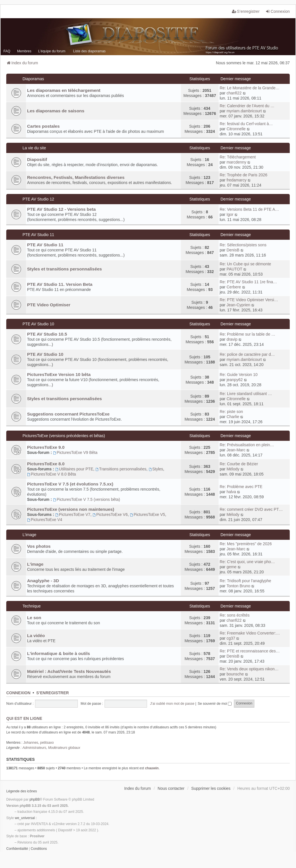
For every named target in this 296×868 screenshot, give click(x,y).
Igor (230, 214)
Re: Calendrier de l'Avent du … (247, 106)
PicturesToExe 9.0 (46, 447)
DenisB (233, 250)
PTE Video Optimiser (49, 305)
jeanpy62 (235, 380)
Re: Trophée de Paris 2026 (243, 175)
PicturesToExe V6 (110, 514)
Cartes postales (43, 126)
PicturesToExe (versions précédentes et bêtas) (64, 436)
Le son (34, 618)
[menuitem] (17, 849)
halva (231, 492)
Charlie (233, 417)
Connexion (18, 693)
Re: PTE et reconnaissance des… (250, 651)
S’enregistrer (52, 693)
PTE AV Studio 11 (38, 235)
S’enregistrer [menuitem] (246, 11)
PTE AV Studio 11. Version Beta (60, 284)
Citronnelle (236, 129)
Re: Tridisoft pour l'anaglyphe (245, 581)
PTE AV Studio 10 (38, 324)
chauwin (152, 768)
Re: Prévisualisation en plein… (247, 445)
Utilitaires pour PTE (74, 469)
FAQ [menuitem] (7, 51)
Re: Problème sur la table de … (247, 334)
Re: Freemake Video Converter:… (250, 633)
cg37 (231, 638)
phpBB (34, 799)
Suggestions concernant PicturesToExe (68, 414)
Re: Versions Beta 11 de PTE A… (249, 209)
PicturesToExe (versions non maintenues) (71, 509)
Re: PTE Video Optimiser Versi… (249, 300)
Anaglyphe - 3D (43, 581)
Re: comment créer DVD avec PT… (251, 509)
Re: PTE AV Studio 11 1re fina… (248, 282)
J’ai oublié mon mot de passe (172, 704)
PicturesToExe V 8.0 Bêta (52, 474)
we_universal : (26, 818)
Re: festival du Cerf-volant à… (246, 124)
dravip (232, 339)
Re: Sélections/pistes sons (243, 245)
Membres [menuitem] (24, 51)
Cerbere (234, 287)
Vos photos (39, 546)
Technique (32, 606)
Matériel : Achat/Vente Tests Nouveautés (69, 671)
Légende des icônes (22, 791)
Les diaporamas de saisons (56, 111)
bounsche (235, 674)
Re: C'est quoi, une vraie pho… (247, 562)
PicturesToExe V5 (147, 514)
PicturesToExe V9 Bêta (75, 452)
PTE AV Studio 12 (38, 199)
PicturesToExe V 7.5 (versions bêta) (86, 499)
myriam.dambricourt (244, 111)
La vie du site (34, 148)
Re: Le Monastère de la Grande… (250, 88)
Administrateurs (34, 748)
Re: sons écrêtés (235, 615)
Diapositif (37, 159)
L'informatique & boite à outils (59, 653)
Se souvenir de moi (215, 704)
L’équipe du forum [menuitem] (52, 51)
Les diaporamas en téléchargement (64, 90)
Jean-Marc (236, 450)
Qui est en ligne (24, 718)
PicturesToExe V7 (73, 514)
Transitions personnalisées (121, 469)
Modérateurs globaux (64, 748)
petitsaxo (47, 743)
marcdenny (236, 162)
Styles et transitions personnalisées (65, 269)
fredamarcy (236, 180)
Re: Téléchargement (238, 157)
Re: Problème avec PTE (241, 487)
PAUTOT (234, 269)
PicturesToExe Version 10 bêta (59, 374)
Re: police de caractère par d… (247, 354)
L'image (29, 535)
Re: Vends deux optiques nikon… (249, 669)
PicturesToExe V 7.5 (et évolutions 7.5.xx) (70, 484)
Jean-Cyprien (238, 305)
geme (231, 567)
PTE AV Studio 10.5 (47, 334)
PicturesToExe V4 (45, 520)
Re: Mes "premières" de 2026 (246, 544)
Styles (156, 469)
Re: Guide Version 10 (239, 375)
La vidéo (36, 635)
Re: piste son (231, 412)
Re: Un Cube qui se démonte (245, 264)
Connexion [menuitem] (278, 11)
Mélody (233, 469)
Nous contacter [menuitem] (171, 788)
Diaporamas (33, 79)
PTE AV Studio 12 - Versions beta (61, 209)
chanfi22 (234, 93)
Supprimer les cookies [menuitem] (211, 788)
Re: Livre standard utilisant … (246, 394)
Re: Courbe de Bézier (239, 464)
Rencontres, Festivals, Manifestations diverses (76, 177)
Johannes (31, 743)
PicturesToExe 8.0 (46, 464)
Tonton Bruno (238, 586)
